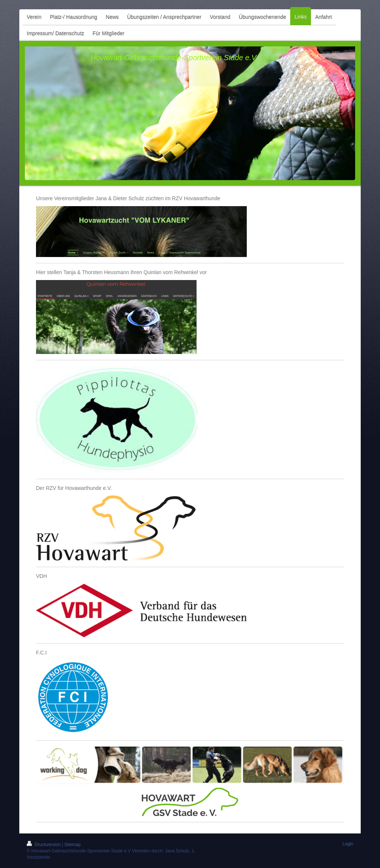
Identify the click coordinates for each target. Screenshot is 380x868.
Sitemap (72, 845)
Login (348, 844)
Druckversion (44, 845)
